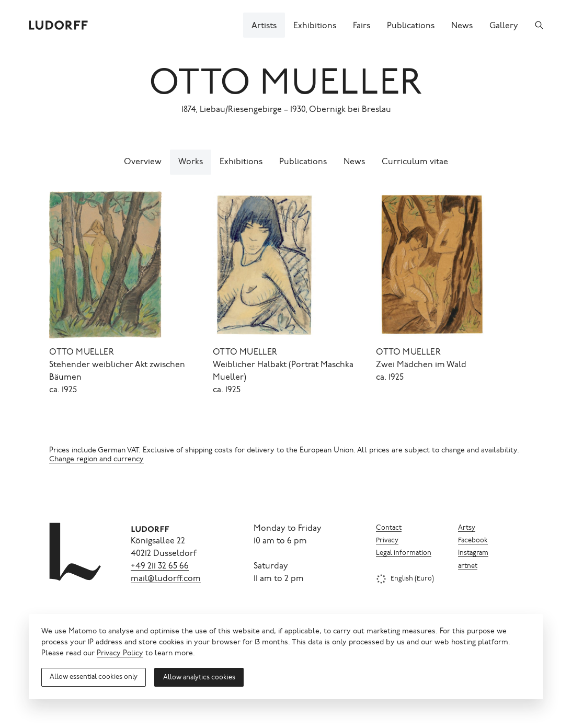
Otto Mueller (286, 86)
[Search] (539, 25)
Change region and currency (96, 460)
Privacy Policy (120, 654)
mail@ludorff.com (166, 579)
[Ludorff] (59, 25)
